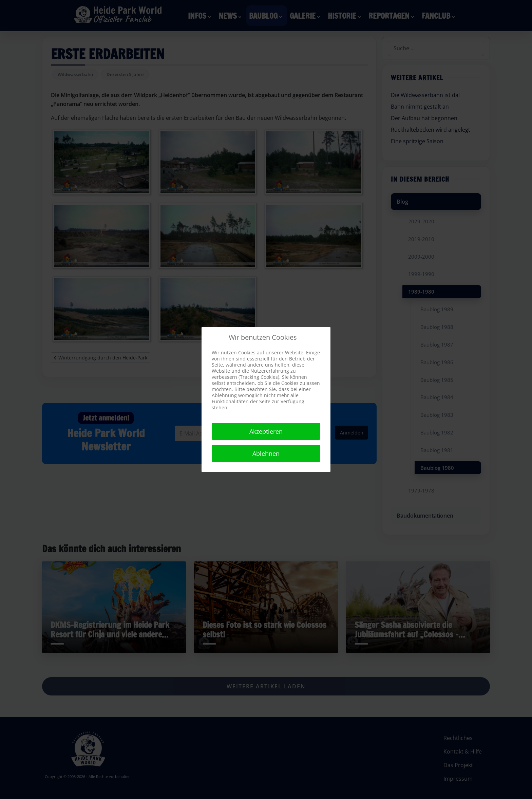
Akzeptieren (266, 431)
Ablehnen (266, 453)
